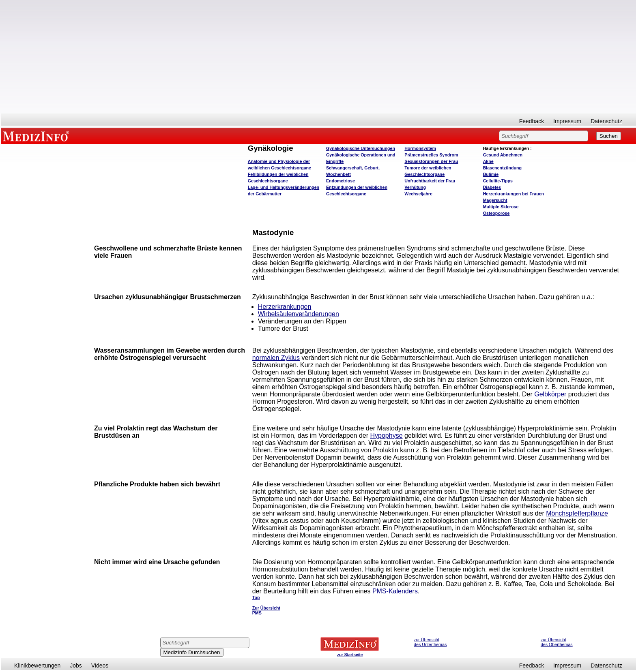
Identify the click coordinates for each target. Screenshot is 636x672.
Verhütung (415, 187)
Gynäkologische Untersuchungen (361, 148)
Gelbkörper (550, 394)
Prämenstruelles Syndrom (431, 155)
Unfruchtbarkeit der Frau (430, 181)
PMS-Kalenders (395, 591)
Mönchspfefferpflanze (577, 513)
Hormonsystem (420, 148)
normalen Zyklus (276, 358)
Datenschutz (606, 121)
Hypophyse (387, 436)
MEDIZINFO (37, 136)
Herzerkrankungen (285, 307)
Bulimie (491, 174)
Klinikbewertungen (37, 666)
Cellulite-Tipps (498, 181)
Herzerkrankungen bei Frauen (514, 194)
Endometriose (341, 181)
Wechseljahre (418, 194)
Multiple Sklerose (501, 207)
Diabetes (492, 187)
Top (256, 597)
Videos (100, 666)
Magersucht (495, 200)
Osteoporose (496, 213)
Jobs (76, 666)
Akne (488, 161)
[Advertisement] (318, 57)
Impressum (567, 121)
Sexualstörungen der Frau (431, 161)
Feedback (532, 121)
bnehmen (503, 155)
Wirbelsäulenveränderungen (299, 314)
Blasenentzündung (502, 168)
